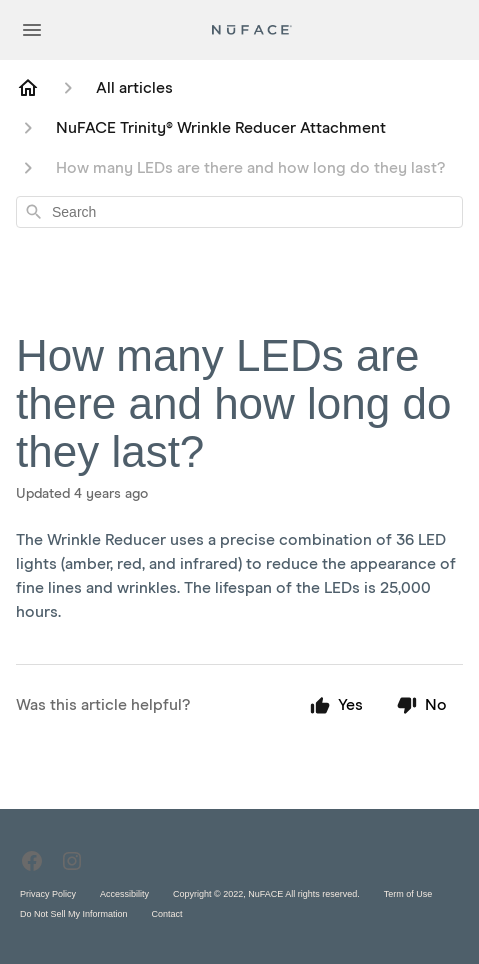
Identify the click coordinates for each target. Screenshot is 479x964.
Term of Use (408, 894)
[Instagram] (72, 861)
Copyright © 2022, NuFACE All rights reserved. (266, 894)
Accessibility (124, 894)
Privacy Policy (48, 894)
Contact (167, 914)
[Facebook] (32, 861)
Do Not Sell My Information (74, 914)
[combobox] (239, 212)
